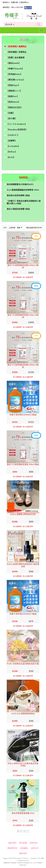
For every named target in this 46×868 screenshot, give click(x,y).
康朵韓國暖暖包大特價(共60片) (20, 184)
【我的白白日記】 (15, 107)
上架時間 (12, 228)
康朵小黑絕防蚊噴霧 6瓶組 (18, 209)
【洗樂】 (11, 113)
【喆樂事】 (12, 141)
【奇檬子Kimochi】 (15, 69)
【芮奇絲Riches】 (14, 74)
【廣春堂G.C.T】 (14, 91)
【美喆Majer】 (13, 85)
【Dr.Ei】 (11, 157)
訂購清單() (24, 2)
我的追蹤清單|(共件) (34, 228)
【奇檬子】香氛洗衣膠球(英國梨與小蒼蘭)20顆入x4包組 (24, 202)
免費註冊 (14, 2)
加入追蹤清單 (28, 277)
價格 (19, 228)
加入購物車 (17, 277)
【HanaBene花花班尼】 (17, 130)
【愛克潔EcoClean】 (16, 80)
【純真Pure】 (13, 96)
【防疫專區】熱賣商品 (17, 46)
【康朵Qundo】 (14, 63)
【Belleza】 (12, 152)
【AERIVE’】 (13, 135)
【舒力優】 (12, 118)
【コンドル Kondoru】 (17, 124)
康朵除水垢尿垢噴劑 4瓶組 (18, 195)
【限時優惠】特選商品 (17, 52)
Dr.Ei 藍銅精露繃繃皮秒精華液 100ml (23, 190)
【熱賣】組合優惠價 (16, 58)
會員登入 (6, 2)
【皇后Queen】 (13, 102)
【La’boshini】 (13, 146)
